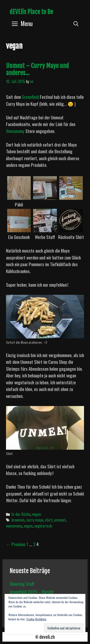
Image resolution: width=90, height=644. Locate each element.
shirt (49, 520)
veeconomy (14, 526)
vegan (37, 514)
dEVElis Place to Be (31, 12)
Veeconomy (15, 131)
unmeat (60, 520)
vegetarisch (43, 526)
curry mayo (35, 520)
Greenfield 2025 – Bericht (32, 591)
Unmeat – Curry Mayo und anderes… (37, 69)
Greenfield (30, 97)
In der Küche (21, 514)
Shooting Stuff (22, 584)
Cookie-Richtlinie (36, 619)
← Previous (16, 544)
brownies (18, 520)
